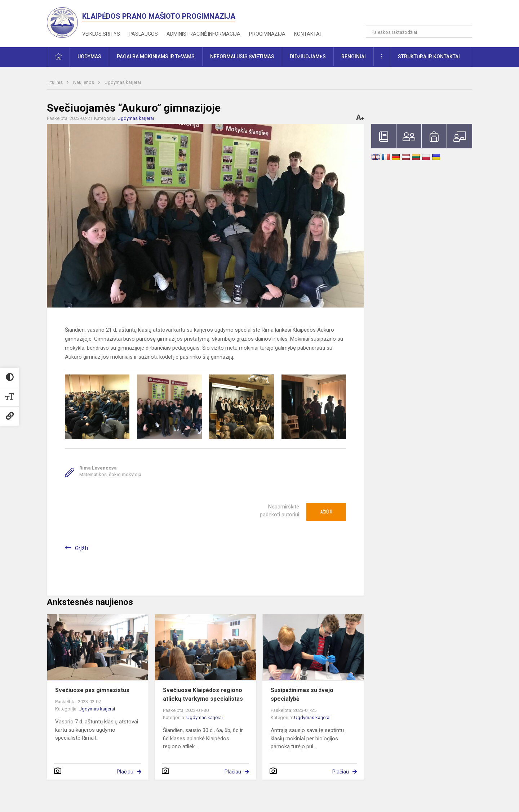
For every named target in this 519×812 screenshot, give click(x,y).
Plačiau (125, 772)
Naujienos (84, 82)
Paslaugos (143, 34)
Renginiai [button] (354, 57)
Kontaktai (307, 34)
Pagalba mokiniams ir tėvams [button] (156, 57)
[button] (423, 15)
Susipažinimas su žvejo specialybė (302, 694)
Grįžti (81, 548)
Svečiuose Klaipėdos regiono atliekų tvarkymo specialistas (203, 694)
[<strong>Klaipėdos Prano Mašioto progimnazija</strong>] (65, 22)
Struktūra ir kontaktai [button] (429, 57)
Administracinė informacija (203, 34)
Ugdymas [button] (89, 57)
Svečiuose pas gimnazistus (92, 690)
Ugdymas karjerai (123, 82)
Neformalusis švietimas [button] (242, 57)
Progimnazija (267, 34)
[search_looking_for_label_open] (464, 32)
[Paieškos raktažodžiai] (419, 32)
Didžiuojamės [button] (308, 57)
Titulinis (55, 82)
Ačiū (326, 512)
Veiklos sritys (101, 34)
